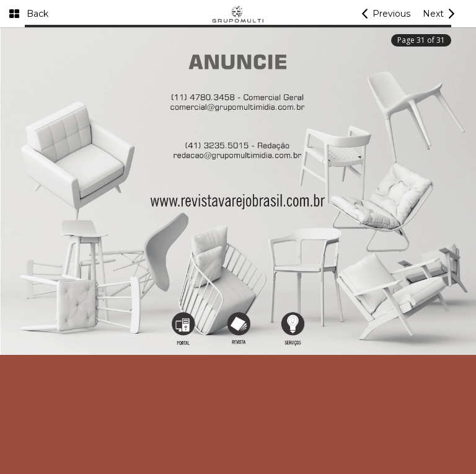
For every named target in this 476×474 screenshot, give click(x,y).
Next (433, 14)
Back (37, 14)
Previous (391, 14)
